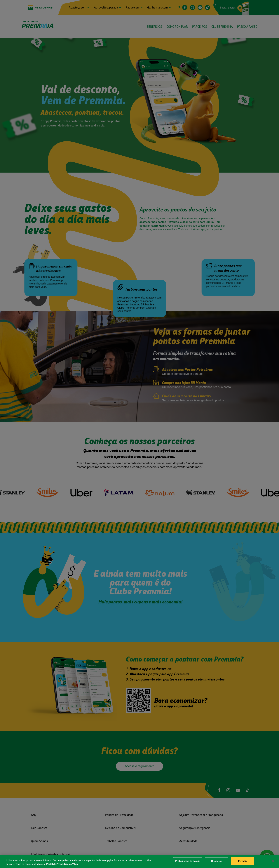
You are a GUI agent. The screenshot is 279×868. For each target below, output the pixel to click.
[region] (139, 861)
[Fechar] (273, 861)
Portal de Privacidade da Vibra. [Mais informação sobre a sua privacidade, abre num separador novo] (62, 864)
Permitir (243, 861)
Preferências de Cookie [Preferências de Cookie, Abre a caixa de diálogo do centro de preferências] (188, 861)
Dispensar (217, 861)
